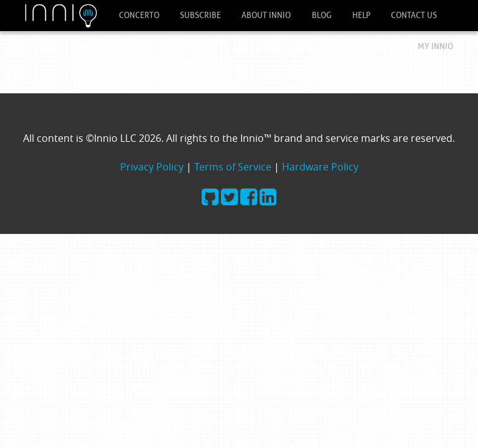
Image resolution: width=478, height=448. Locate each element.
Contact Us (414, 15)
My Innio (435, 46)
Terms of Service (233, 167)
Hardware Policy (320, 167)
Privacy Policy (152, 167)
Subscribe (200, 15)
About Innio (266, 15)
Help (361, 15)
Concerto (139, 15)
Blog (322, 15)
